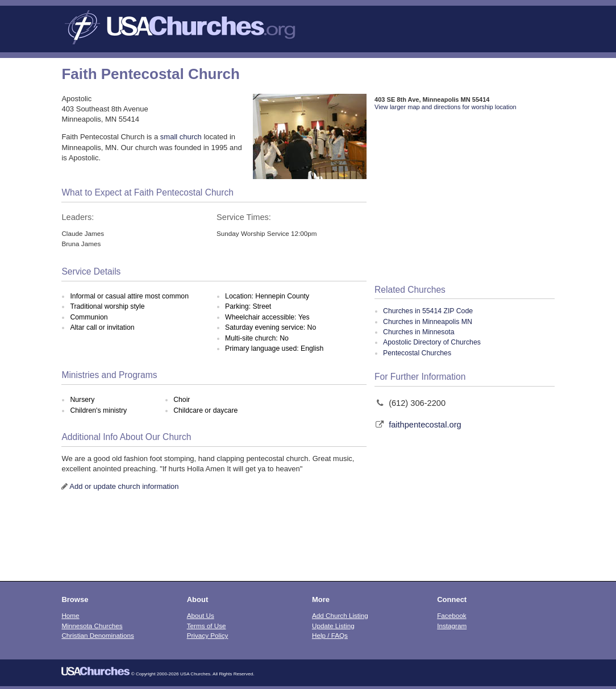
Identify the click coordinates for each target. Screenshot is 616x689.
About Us (201, 615)
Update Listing (333, 626)
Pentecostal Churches (417, 353)
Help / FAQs (330, 635)
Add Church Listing (340, 615)
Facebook (451, 615)
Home (70, 615)
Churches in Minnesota (419, 332)
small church (181, 137)
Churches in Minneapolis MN (428, 322)
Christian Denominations (97, 635)
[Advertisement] (465, 198)
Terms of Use (207, 626)
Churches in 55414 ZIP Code (428, 311)
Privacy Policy (208, 635)
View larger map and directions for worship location (446, 107)
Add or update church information (124, 486)
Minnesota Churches (92, 626)
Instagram (452, 626)
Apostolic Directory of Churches (432, 342)
